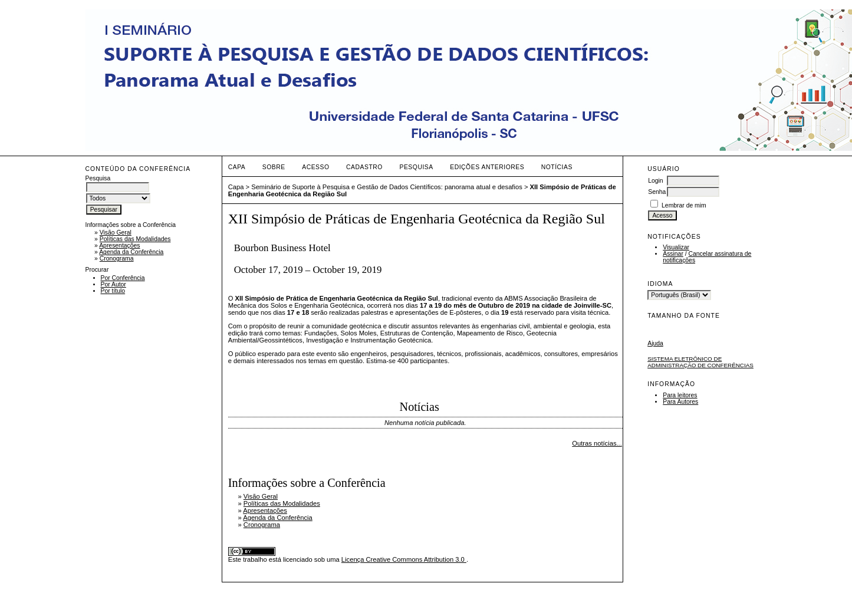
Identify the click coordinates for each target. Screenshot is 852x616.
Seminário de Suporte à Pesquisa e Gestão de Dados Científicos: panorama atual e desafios (387, 187)
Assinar (673, 254)
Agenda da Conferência (131, 252)
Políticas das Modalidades (135, 239)
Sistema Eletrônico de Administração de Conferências (700, 362)
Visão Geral (116, 233)
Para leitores (680, 395)
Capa (237, 167)
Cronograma (117, 258)
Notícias (557, 167)
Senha (657, 192)
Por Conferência (123, 278)
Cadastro (364, 167)
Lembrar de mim (684, 205)
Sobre (274, 167)
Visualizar (676, 247)
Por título (113, 291)
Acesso (315, 167)
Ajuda (655, 343)
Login (655, 181)
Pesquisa (416, 167)
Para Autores (680, 402)
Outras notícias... (597, 443)
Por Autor (114, 284)
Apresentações (119, 246)
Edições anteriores (487, 167)
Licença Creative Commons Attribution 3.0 (404, 559)
